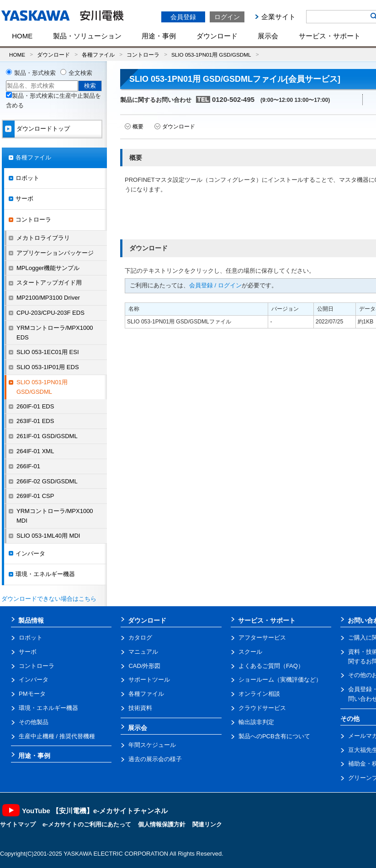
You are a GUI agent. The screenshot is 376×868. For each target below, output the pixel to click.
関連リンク (207, 824)
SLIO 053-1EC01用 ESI (48, 352)
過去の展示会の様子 (155, 759)
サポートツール (149, 680)
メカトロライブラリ (43, 238)
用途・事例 (159, 36)
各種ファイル (98, 55)
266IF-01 (28, 466)
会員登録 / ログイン (215, 285)
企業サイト (278, 17)
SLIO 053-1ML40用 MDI (48, 536)
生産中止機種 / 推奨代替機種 (57, 736)
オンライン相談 (259, 694)
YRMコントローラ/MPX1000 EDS (55, 333)
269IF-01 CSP (35, 496)
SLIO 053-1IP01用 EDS (48, 367)
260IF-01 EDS (35, 406)
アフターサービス (262, 638)
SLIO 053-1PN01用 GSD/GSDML (211, 55)
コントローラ (143, 55)
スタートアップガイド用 (49, 283)
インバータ (30, 553)
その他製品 (34, 722)
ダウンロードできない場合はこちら (49, 599)
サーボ (24, 198)
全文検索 (80, 73)
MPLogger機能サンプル (48, 268)
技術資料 (140, 708)
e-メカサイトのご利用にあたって (87, 824)
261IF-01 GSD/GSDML (47, 436)
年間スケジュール (152, 745)
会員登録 (183, 17)
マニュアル (143, 652)
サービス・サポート (330, 36)
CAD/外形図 (144, 666)
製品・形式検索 (35, 73)
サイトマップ (18, 824)
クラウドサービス (262, 708)
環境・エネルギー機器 (45, 574)
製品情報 (31, 620)
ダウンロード (217, 36)
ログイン (227, 17)
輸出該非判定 (256, 722)
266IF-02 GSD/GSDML (47, 481)
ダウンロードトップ (43, 129)
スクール (250, 652)
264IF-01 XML (35, 451)
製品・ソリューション (87, 36)
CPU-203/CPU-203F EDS (50, 313)
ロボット (27, 178)
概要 (138, 127)
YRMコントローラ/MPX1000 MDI (55, 516)
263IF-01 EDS (35, 421)
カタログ (140, 638)
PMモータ (32, 694)
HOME (22, 36)
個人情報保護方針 (162, 824)
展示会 (268, 36)
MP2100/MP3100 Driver (48, 298)
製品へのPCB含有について (274, 736)
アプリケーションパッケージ (55, 253)
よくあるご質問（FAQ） (271, 666)
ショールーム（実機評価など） (280, 680)
